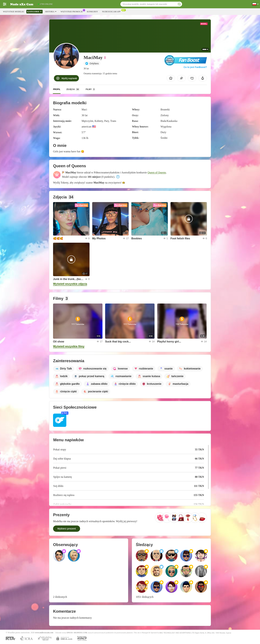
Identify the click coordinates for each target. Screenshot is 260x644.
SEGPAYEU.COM (80, 633)
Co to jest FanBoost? (195, 67)
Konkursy (92, 12)
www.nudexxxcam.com (44, 633)
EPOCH (70, 633)
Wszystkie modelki (13, 12)
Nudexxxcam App (112, 11)
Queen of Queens (157, 172)
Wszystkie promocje (72, 11)
